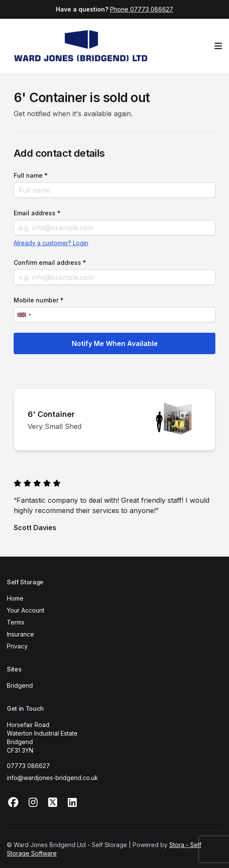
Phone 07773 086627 (142, 9)
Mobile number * (39, 300)
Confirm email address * (50, 262)
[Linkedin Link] (72, 803)
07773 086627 (28, 766)
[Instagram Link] (33, 803)
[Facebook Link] (13, 803)
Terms (16, 622)
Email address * (37, 213)
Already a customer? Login (51, 243)
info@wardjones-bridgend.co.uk (52, 778)
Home (15, 598)
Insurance (20, 634)
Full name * (31, 175)
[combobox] (24, 315)
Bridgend (20, 685)
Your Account (26, 610)
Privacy (17, 646)
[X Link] (52, 803)
